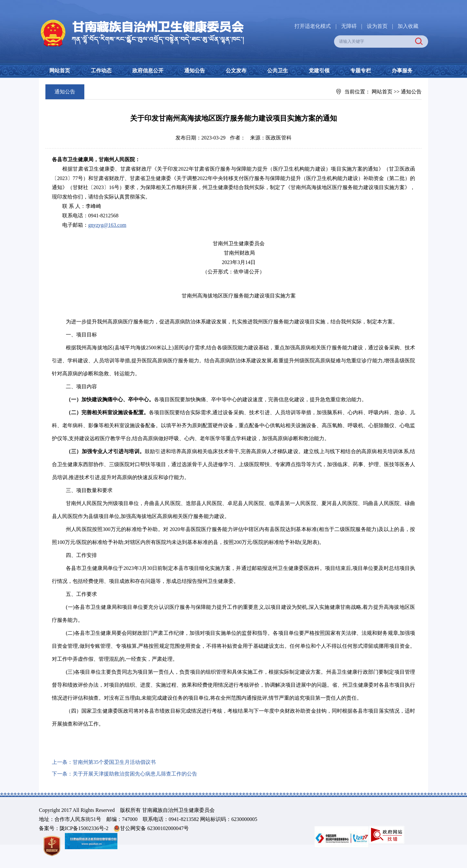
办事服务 (402, 71)
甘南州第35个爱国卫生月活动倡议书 (114, 762)
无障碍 (349, 26)
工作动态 (101, 71)
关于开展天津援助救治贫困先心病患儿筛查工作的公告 (135, 774)
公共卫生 (278, 71)
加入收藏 (408, 26)
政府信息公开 (148, 71)
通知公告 (195, 71)
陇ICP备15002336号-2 (84, 828)
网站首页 (60, 71)
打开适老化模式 (313, 26)
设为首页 (377, 26)
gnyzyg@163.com (107, 225)
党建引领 (319, 71)
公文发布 (236, 71)
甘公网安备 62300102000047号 (151, 828)
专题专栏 (361, 71)
